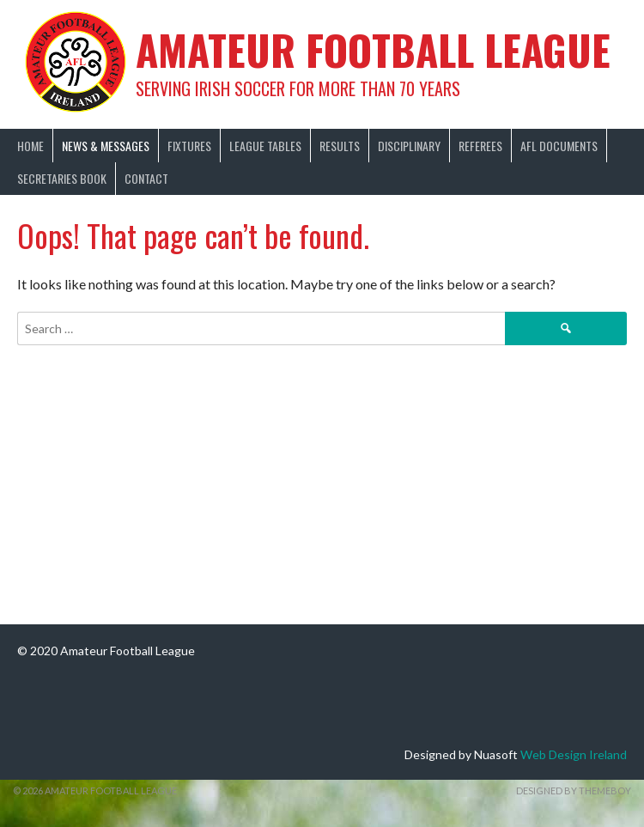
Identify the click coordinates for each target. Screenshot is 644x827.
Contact (146, 178)
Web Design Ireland (574, 754)
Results (340, 146)
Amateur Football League (373, 49)
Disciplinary (409, 146)
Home (30, 146)
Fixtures (189, 146)
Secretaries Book (62, 178)
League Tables (265, 146)
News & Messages (106, 146)
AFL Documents (559, 146)
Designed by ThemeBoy (574, 791)
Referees (480, 146)
